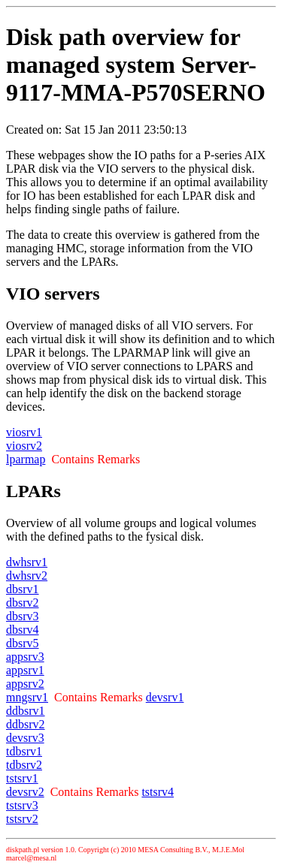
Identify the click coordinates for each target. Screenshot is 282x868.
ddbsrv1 (26, 711)
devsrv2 (25, 792)
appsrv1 (25, 670)
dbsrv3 (23, 616)
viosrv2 (24, 446)
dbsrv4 (23, 630)
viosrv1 (24, 432)
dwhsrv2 (27, 576)
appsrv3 (25, 657)
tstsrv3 (22, 805)
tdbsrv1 (24, 751)
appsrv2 (25, 684)
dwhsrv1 (27, 562)
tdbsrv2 (24, 765)
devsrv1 (165, 697)
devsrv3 (25, 738)
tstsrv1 (22, 778)
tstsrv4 (158, 792)
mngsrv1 (27, 697)
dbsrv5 (23, 643)
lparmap (26, 459)
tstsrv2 (22, 819)
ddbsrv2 (26, 724)
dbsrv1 (23, 589)
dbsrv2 (23, 603)
